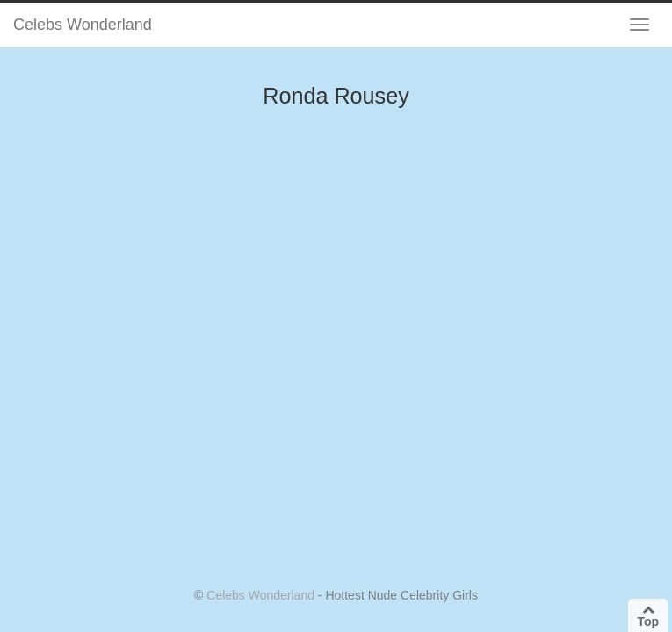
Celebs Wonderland (83, 25)
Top (648, 616)
